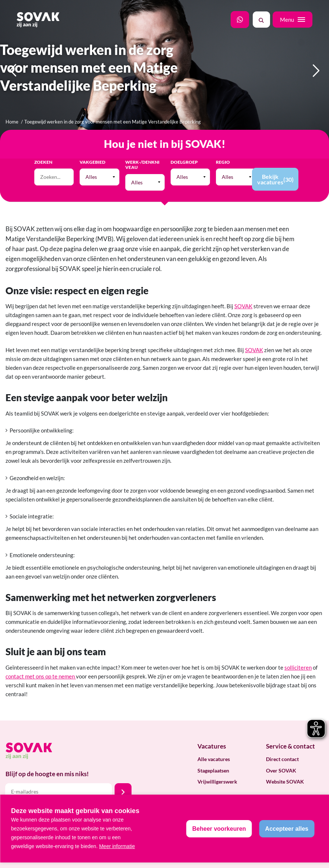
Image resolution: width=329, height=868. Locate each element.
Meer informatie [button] (117, 846)
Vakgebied (92, 162)
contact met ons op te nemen (41, 676)
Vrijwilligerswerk (217, 782)
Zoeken (43, 162)
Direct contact (282, 759)
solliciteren (298, 667)
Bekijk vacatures (275, 179)
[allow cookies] (287, 829)
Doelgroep (184, 162)
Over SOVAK (281, 770)
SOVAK (243, 306)
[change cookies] (219, 829)
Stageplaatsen (213, 770)
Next (316, 84)
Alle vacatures (214, 759)
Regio (223, 162)
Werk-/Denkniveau (142, 165)
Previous (13, 84)
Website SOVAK (285, 782)
